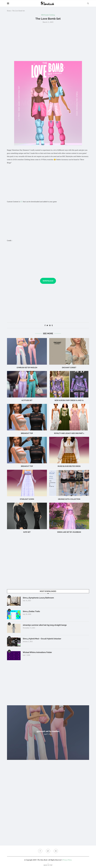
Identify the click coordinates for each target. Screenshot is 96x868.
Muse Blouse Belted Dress (69, 466)
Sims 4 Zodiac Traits (31, 611)
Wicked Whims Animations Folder (37, 652)
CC (21, 202)
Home (9, 11)
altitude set (27, 400)
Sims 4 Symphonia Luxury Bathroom (38, 598)
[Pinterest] (56, 851)
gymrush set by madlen (27, 368)
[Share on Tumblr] (52, 325)
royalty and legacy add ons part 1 (69, 433)
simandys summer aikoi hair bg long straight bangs (45, 625)
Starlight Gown (27, 499)
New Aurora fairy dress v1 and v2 (69, 400)
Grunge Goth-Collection (69, 499)
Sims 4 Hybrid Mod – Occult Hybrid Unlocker (42, 639)
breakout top (27, 466)
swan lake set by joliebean (69, 532)
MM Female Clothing (48, 15)
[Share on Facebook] (45, 325)
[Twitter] (48, 851)
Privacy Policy (67, 860)
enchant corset (69, 368)
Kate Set (27, 532)
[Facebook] (40, 851)
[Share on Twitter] (47, 325)
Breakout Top (27, 433)
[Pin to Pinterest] (50, 325)
